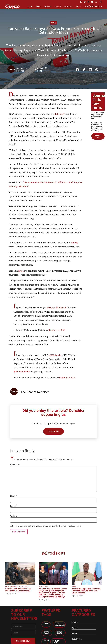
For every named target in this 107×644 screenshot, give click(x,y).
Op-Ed (58, 6)
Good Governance (60, 624)
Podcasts (68, 6)
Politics (46, 586)
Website (14, 516)
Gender (46, 641)
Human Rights (46, 633)
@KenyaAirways (22, 371)
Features (48, 6)
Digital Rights (59, 633)
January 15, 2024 (57, 330)
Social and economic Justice (56, 642)
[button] (101, 2)
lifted (21, 271)
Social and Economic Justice (19, 586)
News (38, 6)
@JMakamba (55, 355)
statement (59, 114)
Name (14, 496)
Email (13, 506)
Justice (75, 628)
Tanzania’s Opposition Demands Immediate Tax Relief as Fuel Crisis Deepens (86, 591)
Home (29, 6)
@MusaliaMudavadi (56, 308)
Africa (79, 6)
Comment (15, 465)
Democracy (48, 624)
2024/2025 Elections (93, 6)
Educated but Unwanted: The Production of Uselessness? (18, 590)
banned (74, 243)
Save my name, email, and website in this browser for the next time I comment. (47, 526)
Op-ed (7, 586)
